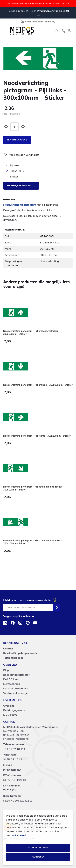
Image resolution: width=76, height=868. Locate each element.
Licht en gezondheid (16, 688)
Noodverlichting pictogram (20, 205)
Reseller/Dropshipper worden (21, 653)
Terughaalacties (13, 658)
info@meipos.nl (13, 770)
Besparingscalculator (16, 675)
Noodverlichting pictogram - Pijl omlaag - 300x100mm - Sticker (38, 385)
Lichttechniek (12, 684)
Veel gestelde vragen (16, 693)
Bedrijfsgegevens (14, 710)
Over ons (9, 706)
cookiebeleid (18, 835)
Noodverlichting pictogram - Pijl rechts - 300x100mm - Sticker (37, 436)
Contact (8, 648)
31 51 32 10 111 (14, 759)
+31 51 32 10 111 (14, 749)
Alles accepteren (38, 848)
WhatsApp (43, 11)
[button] (69, 31)
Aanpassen (38, 857)
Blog (6, 670)
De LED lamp (11, 679)
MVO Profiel (11, 715)
